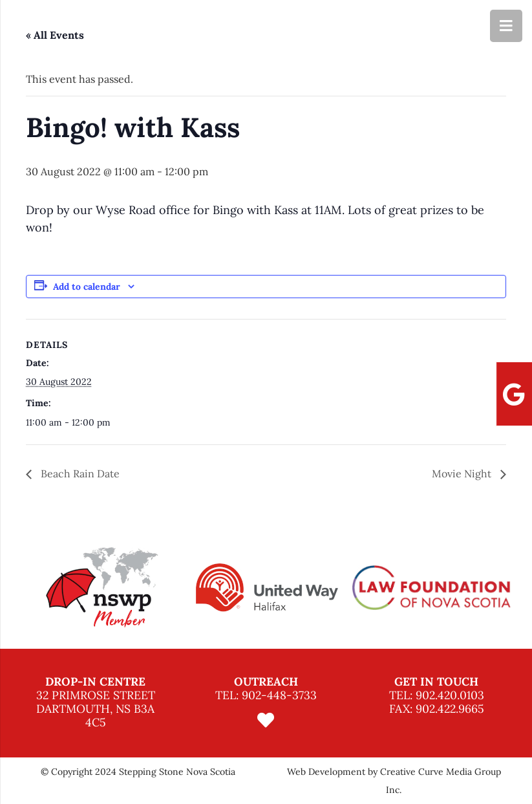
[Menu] (506, 26)
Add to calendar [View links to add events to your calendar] (87, 287)
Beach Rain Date (79, 473)
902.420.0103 (450, 695)
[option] (102, 588)
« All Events (55, 35)
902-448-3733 (279, 695)
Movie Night (463, 473)
